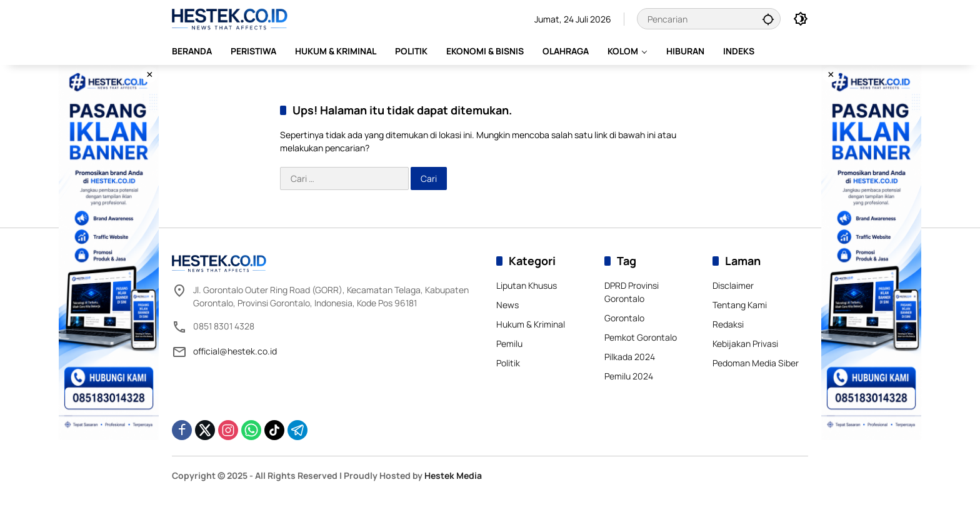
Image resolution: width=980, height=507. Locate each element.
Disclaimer (733, 285)
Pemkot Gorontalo (641, 337)
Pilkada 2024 (630, 357)
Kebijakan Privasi (745, 344)
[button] (768, 19)
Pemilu (509, 344)
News (507, 305)
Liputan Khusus (527, 285)
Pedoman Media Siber (756, 363)
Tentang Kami (740, 305)
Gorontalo (624, 318)
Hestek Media (453, 475)
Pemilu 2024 (629, 376)
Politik (508, 363)
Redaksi (728, 324)
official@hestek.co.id (235, 351)
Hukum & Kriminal (531, 324)
